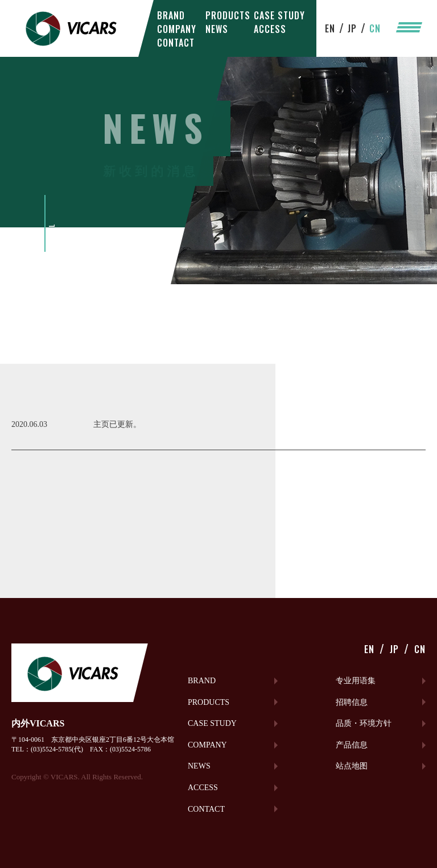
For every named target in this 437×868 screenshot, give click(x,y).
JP (352, 28)
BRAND (171, 15)
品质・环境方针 (364, 723)
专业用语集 (356, 681)
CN (375, 28)
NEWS (217, 29)
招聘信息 (352, 702)
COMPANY (177, 29)
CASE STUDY (279, 15)
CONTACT (176, 43)
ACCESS (270, 29)
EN (330, 28)
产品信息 (352, 745)
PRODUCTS (228, 15)
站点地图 (352, 766)
